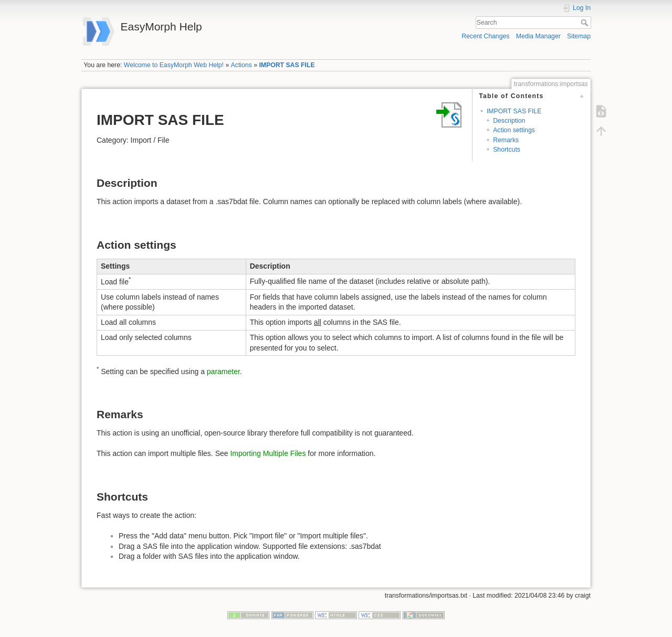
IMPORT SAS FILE (287, 65)
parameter (223, 371)
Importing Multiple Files (268, 453)
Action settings (514, 130)
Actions (241, 65)
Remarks (506, 140)
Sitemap (579, 36)
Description (509, 121)
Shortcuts (507, 150)
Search (586, 23)
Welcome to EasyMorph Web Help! (174, 65)
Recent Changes (485, 36)
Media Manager (538, 36)
